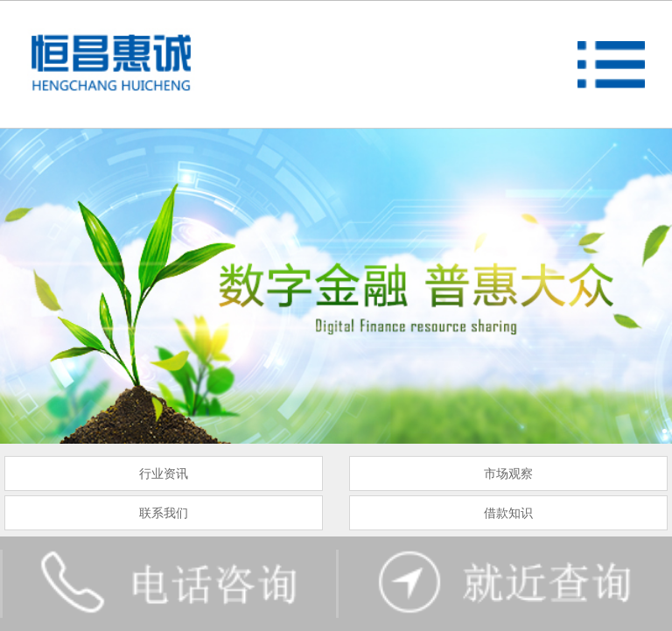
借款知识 (508, 513)
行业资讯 (164, 473)
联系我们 (164, 513)
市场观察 (508, 473)
